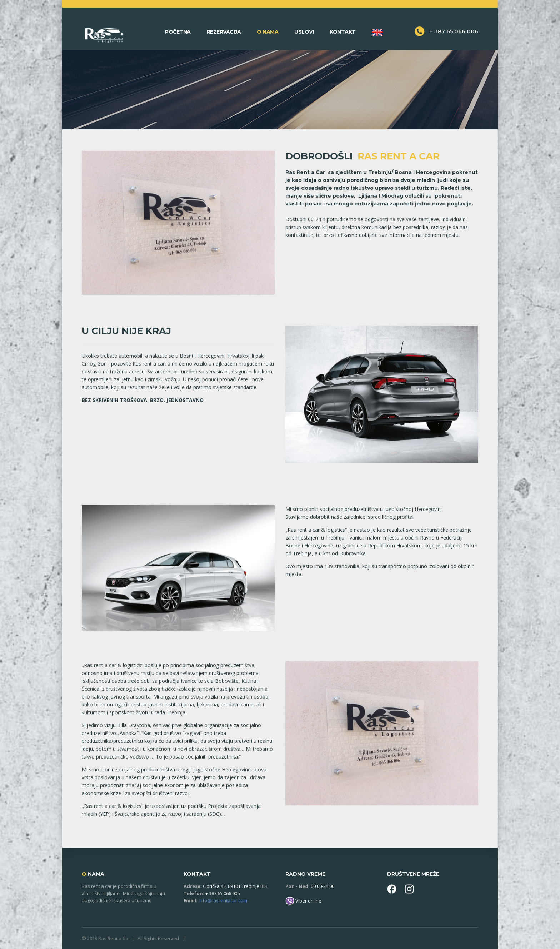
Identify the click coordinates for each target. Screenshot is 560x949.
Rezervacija (224, 32)
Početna (178, 32)
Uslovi (304, 32)
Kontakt (343, 32)
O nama (267, 32)
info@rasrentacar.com (223, 900)
